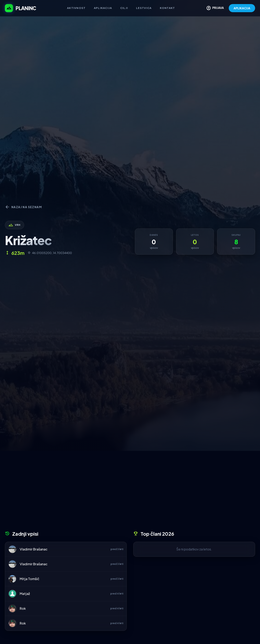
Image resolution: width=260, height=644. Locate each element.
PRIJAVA (215, 8)
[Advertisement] (130, 492)
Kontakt (167, 8)
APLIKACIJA (242, 8)
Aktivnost (76, 8)
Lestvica (144, 8)
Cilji (124, 8)
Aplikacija (103, 8)
